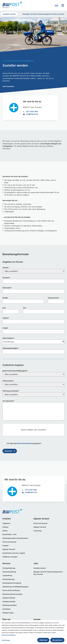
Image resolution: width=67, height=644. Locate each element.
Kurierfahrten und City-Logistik (14, 554)
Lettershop (38, 531)
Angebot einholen (9, 599)
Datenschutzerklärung (25, 444)
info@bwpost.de (33, 114)
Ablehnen (43, 640)
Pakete (5, 531)
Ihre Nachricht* (8, 401)
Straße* (5, 298)
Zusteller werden (9, 14)
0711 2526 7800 (32, 112)
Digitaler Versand (9, 550)
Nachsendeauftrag (10, 573)
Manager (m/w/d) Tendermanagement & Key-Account (43, 14)
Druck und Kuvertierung (12, 592)
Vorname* (6, 278)
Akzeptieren (57, 640)
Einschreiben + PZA (10, 535)
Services (6, 565)
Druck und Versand (10, 543)
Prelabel (6, 546)
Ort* (25, 308)
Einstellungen (6, 640)
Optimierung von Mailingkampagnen (16, 588)
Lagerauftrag (7, 577)
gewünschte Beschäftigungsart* (15, 371)
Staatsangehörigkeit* (11, 348)
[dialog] (33, 632)
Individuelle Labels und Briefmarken (16, 539)
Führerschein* (8, 381)
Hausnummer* (54, 298)
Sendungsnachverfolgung (12, 584)
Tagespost (7, 524)
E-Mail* (5, 328)
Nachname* (7, 288)
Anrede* (6, 268)
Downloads (7, 611)
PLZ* (4, 308)
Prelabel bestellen (9, 603)
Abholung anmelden (10, 607)
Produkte (7, 519)
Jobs (36, 565)
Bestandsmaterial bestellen (13, 596)
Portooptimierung (9, 569)
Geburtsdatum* (8, 338)
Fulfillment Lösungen (11, 558)
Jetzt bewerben (9, 86)
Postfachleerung (9, 580)
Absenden (8, 451)
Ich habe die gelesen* (22, 444)
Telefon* (6, 318)
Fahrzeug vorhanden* (11, 391)
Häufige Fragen (8, 615)
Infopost (6, 527)
